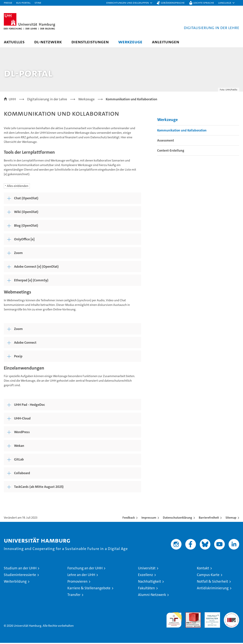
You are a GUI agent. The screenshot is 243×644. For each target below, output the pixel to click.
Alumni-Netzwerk (152, 596)
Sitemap (231, 519)
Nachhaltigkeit (150, 583)
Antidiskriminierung (213, 589)
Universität (147, 569)
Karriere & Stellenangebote (89, 589)
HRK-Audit (211, 615)
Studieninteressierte (20, 576)
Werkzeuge (130, 42)
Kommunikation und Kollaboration (182, 131)
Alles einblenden (18, 187)
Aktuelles (14, 42)
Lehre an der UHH (81, 576)
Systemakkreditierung (232, 615)
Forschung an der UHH (85, 569)
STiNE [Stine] (38, 3)
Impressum (149, 519)
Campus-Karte (208, 576)
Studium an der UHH (20, 569)
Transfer (74, 596)
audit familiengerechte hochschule (174, 619)
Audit (189, 615)
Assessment (166, 142)
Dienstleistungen (90, 42)
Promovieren (77, 583)
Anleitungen (166, 42)
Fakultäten (146, 589)
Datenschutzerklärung (178, 519)
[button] (129, 3)
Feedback (129, 519)
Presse (8, 3)
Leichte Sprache (204, 3)
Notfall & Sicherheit (212, 583)
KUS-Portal (23, 3)
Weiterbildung (15, 583)
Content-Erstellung (171, 152)
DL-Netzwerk (48, 42)
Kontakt (203, 569)
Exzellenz (146, 576)
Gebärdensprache (173, 3)
